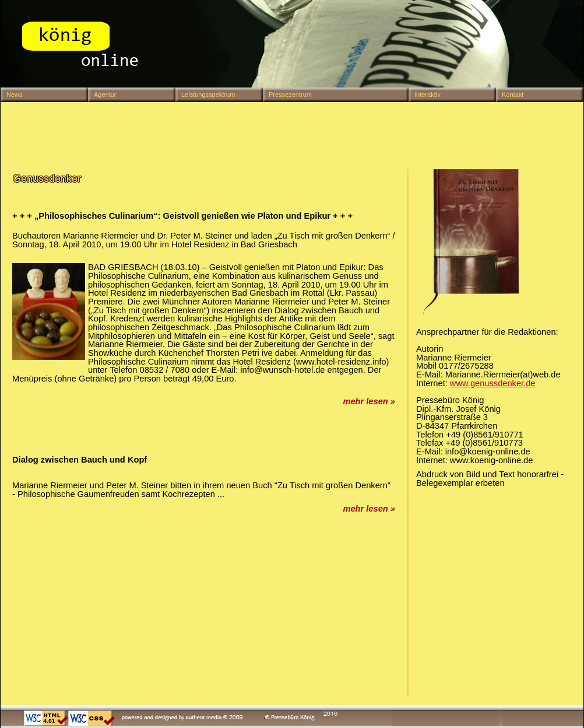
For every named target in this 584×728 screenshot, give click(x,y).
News (15, 94)
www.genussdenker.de (493, 383)
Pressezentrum (290, 94)
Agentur (105, 94)
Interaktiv (428, 94)
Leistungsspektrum (208, 94)
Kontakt (513, 94)
